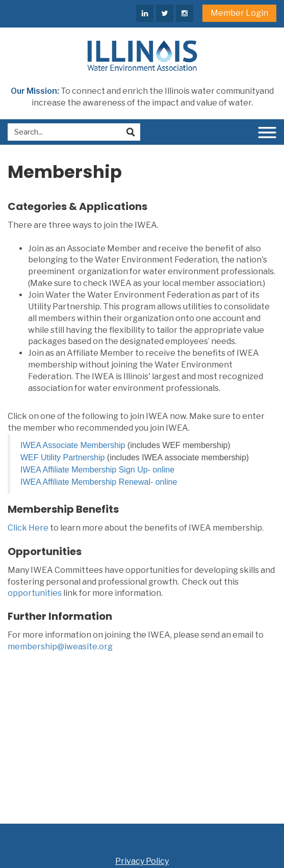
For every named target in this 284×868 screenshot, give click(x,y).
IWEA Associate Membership (73, 445)
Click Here (28, 528)
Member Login (239, 13)
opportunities (35, 593)
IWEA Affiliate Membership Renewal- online (99, 482)
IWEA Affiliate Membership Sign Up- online (97, 470)
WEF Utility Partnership (62, 457)
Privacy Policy (142, 861)
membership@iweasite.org (60, 647)
